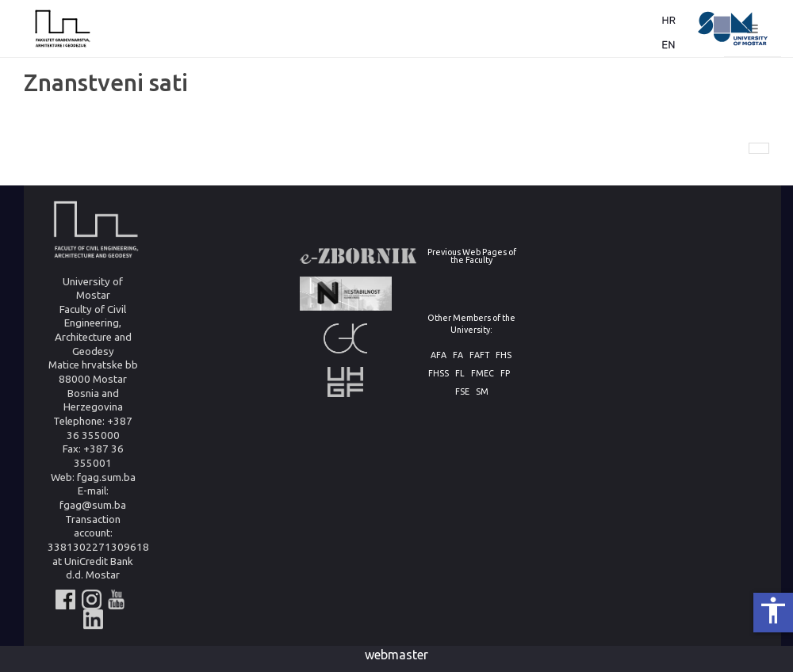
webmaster (396, 655)
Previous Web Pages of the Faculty (472, 256)
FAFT (479, 355)
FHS (504, 355)
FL (460, 374)
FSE (462, 392)
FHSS (439, 374)
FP (505, 374)
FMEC (483, 374)
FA (458, 355)
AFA (439, 355)
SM (482, 392)
